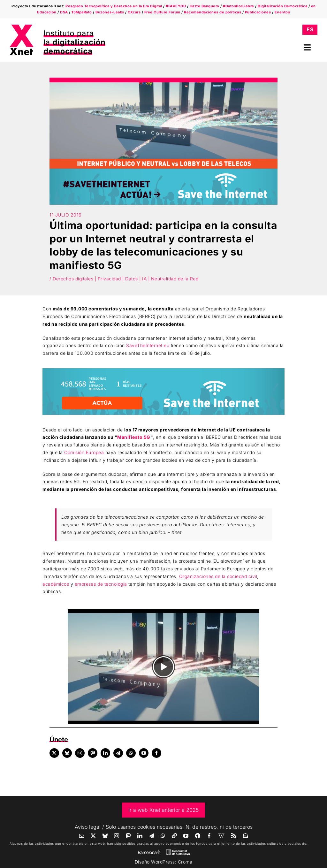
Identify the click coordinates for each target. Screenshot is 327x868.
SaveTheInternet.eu (148, 345)
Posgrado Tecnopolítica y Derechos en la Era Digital (114, 6)
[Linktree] (175, 836)
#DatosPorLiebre (239, 6)
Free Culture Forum (162, 12)
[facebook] (156, 753)
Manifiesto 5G (134, 437)
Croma (185, 862)
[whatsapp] (131, 753)
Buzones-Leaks (110, 12)
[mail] (82, 836)
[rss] (234, 836)
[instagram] (80, 753)
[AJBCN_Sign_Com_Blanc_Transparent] (149, 851)
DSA (64, 12)
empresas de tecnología (101, 584)
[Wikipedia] (221, 836)
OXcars (134, 12)
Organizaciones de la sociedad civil (218, 576)
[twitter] (54, 753)
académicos (56, 584)
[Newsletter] (245, 836)
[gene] (178, 851)
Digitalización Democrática (282, 6)
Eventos (282, 12)
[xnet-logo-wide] (57, 27)
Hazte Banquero (205, 6)
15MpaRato (82, 12)
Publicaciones (258, 12)
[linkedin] (105, 753)
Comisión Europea (84, 452)
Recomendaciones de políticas (213, 12)
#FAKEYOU (176, 6)
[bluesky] (67, 753)
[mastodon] (93, 753)
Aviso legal (88, 827)
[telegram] (118, 753)
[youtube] (144, 753)
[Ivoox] (198, 836)
